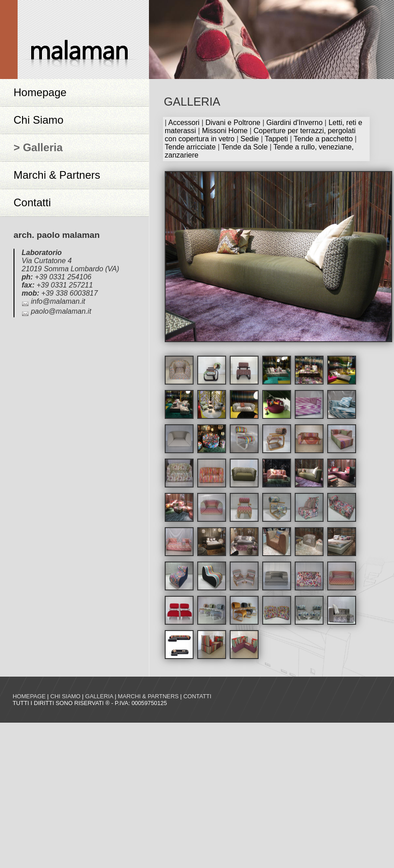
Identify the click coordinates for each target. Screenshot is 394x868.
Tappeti (276, 139)
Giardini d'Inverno (294, 123)
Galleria (99, 696)
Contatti (32, 202)
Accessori (184, 123)
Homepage (40, 92)
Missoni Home (225, 131)
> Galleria (38, 147)
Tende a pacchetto (323, 139)
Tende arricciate (190, 147)
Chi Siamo (39, 120)
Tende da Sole (245, 147)
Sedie (250, 139)
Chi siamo (65, 696)
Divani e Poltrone (233, 123)
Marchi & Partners (57, 175)
